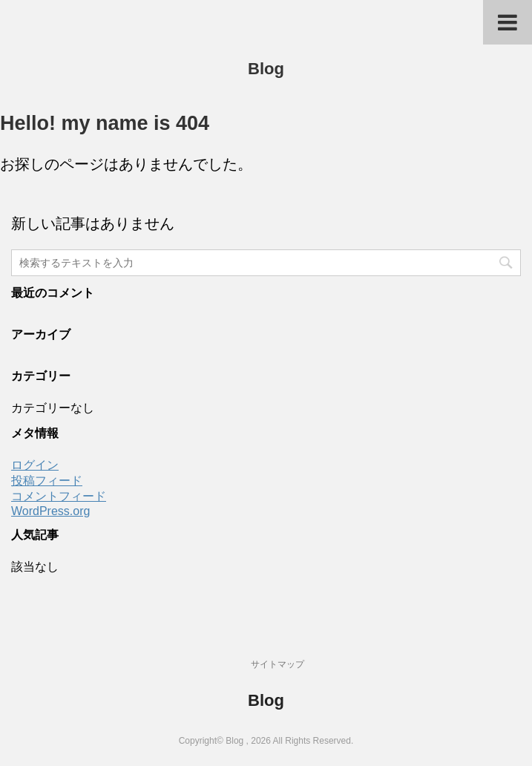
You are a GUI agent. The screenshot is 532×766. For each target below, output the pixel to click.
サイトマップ (278, 664)
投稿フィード (47, 481)
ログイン (35, 465)
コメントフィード (59, 496)
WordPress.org (50, 511)
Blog (266, 69)
